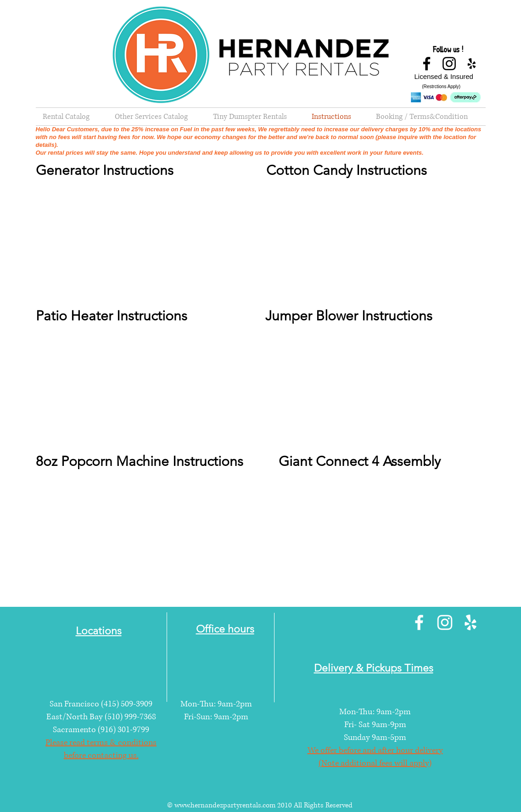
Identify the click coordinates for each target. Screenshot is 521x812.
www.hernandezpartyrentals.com (225, 805)
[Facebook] (427, 64)
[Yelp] (472, 64)
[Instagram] (449, 64)
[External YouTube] (146, 243)
